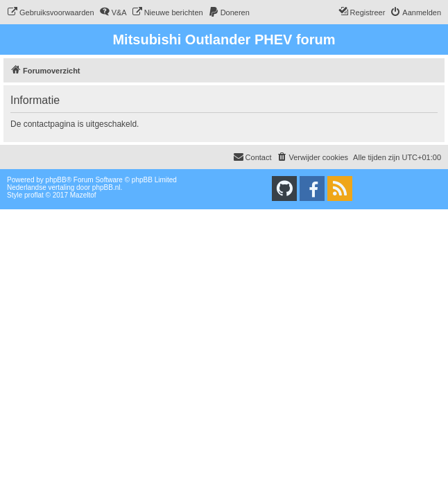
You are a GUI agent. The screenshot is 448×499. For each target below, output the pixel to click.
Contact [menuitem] (252, 157)
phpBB (56, 180)
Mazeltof (83, 195)
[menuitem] (51, 12)
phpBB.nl (106, 187)
